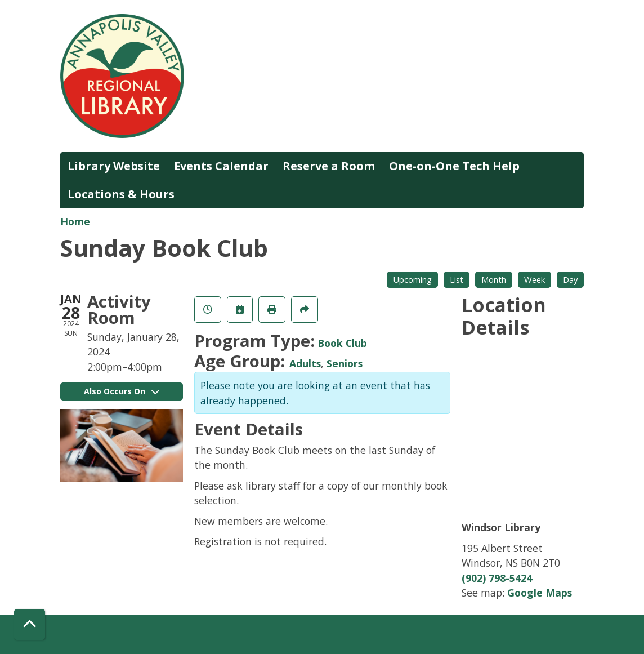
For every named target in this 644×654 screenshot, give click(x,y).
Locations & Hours (121, 194)
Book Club (342, 343)
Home (75, 221)
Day (570, 279)
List (457, 279)
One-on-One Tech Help (454, 166)
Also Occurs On (122, 391)
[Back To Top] (30, 624)
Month (494, 279)
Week (535, 279)
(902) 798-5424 (497, 578)
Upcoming (412, 279)
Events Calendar (221, 166)
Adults (305, 363)
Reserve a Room (329, 166)
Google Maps (540, 593)
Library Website (114, 166)
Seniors (345, 363)
